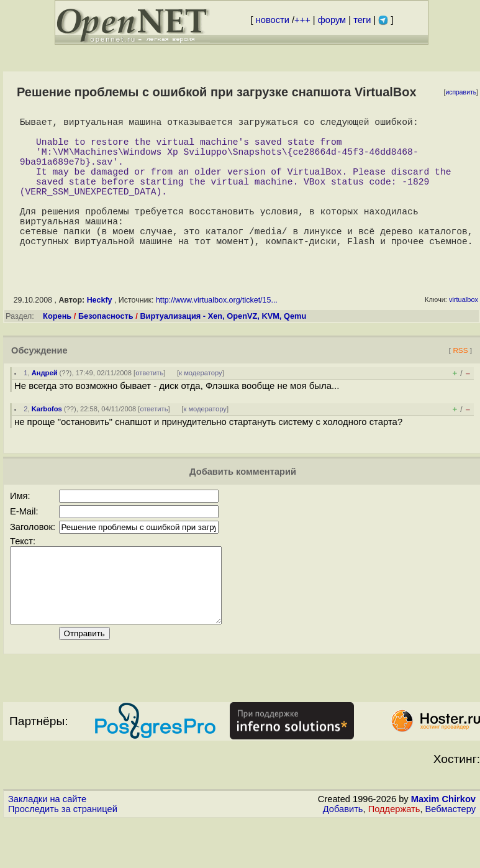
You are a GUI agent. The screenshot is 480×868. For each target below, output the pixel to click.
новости (273, 20)
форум (332, 20)
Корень (57, 348)
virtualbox (464, 332)
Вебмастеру (451, 856)
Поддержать (394, 856)
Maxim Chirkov (443, 846)
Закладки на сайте (47, 846)
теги (362, 20)
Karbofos (47, 441)
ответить (149, 405)
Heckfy (100, 332)
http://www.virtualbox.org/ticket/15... (217, 332)
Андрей (45, 405)
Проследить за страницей (63, 856)
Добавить (343, 856)
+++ (302, 20)
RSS (460, 382)
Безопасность (106, 348)
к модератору (201, 405)
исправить (461, 92)
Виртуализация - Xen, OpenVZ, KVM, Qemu (223, 348)
